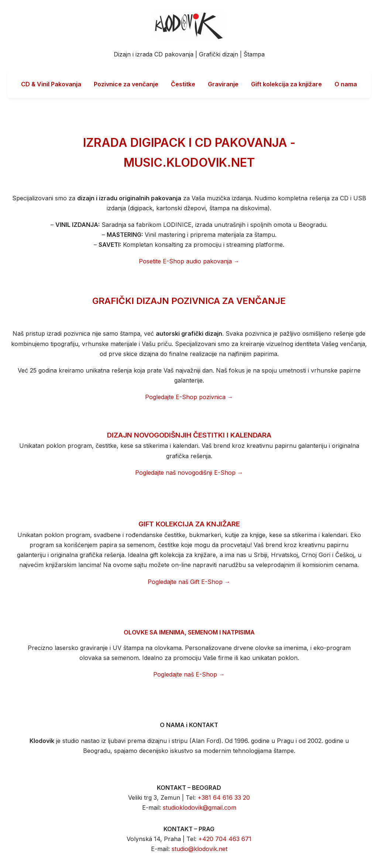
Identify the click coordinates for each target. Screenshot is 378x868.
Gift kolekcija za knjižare (286, 84)
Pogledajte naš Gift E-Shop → (189, 582)
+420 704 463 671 (225, 839)
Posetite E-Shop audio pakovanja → (189, 261)
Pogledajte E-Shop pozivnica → (189, 397)
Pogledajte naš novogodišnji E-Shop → (189, 473)
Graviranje (223, 84)
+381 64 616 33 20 (224, 798)
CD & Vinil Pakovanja (51, 84)
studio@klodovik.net (200, 849)
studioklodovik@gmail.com (200, 808)
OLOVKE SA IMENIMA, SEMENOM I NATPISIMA (189, 632)
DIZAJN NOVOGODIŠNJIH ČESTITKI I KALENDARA (189, 435)
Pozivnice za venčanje (126, 84)
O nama (346, 84)
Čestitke (183, 84)
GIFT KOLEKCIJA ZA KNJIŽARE (189, 524)
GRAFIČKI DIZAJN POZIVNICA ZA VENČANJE (189, 301)
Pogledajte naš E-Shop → (189, 674)
